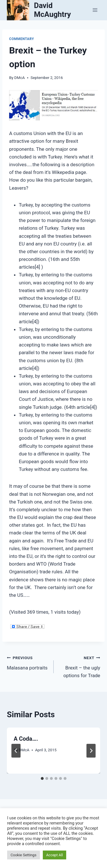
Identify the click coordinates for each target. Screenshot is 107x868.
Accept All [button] (55, 855)
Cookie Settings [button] (24, 855)
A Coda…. (26, 739)
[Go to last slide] (16, 751)
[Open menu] (95, 10)
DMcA (20, 78)
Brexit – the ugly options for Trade (79, 666)
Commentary (22, 39)
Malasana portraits (28, 662)
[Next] (91, 751)
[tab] (42, 778)
